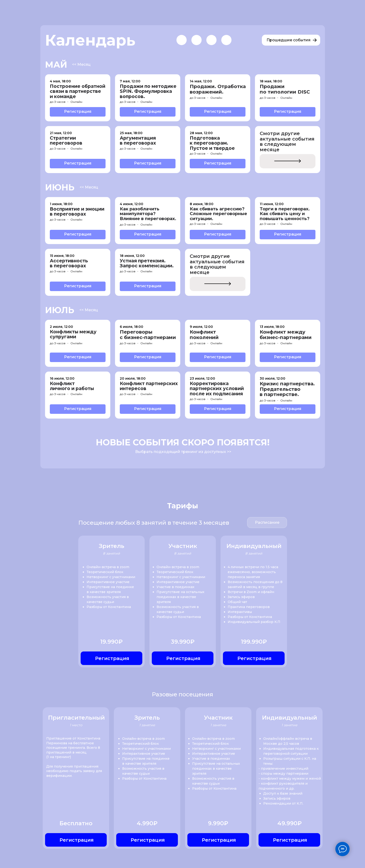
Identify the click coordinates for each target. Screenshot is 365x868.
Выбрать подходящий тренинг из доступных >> (183, 452)
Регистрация (78, 111)
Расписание (267, 522)
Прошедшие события (289, 40)
